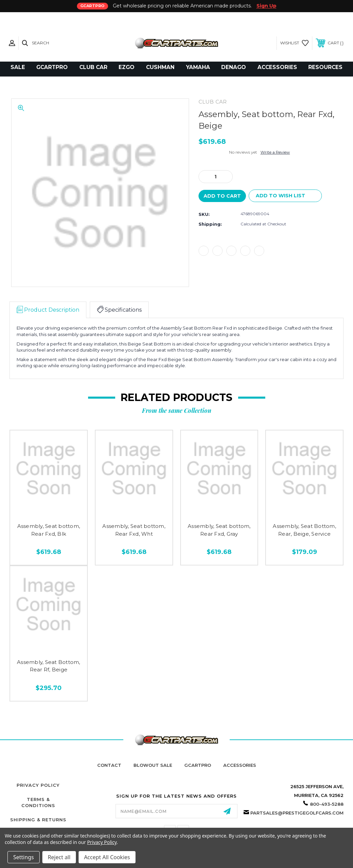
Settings (24, 857)
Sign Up (266, 6)
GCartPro (198, 765)
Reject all (59, 857)
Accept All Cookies (107, 857)
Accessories (240, 765)
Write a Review (275, 152)
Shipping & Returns (38, 820)
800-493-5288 (327, 804)
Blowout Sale (153, 765)
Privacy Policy (38, 785)
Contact (109, 765)
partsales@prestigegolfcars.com (297, 813)
